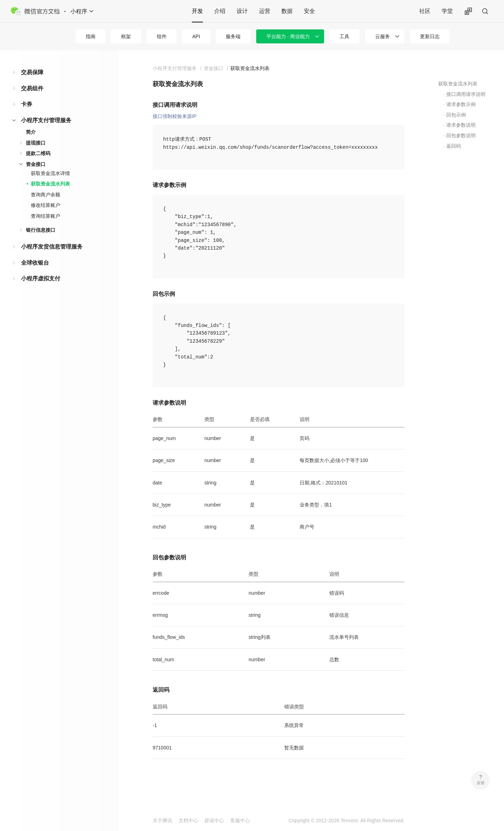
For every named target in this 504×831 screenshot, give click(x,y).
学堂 (447, 11)
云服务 (383, 36)
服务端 (233, 36)
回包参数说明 (461, 135)
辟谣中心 (214, 820)
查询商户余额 (45, 195)
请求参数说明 (461, 125)
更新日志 (430, 36)
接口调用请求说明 (466, 94)
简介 (31, 132)
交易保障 (32, 72)
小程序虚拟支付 (41, 278)
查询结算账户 (45, 216)
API (196, 36)
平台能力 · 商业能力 (288, 36)
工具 (344, 36)
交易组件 (32, 88)
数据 (287, 11)
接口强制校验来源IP (174, 116)
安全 (309, 11)
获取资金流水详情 (50, 173)
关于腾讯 (162, 820)
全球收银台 (35, 263)
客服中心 (240, 820)
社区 (425, 11)
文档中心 (188, 820)
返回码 (454, 146)
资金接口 (36, 164)
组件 (162, 36)
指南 (91, 36)
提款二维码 (38, 153)
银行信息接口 (41, 230)
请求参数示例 (461, 104)
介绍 (220, 11)
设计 (242, 11)
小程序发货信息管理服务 (52, 247)
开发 (197, 11)
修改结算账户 (45, 205)
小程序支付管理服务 (46, 120)
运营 (265, 11)
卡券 (27, 104)
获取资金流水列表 (50, 184)
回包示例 (456, 115)
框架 (126, 36)
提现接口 (36, 143)
